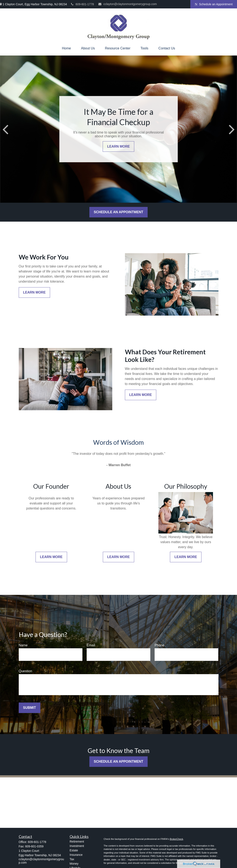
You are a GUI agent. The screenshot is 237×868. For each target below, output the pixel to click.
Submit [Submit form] (30, 708)
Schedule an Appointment (214, 4)
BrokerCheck (176, 839)
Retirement (77, 842)
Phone (159, 645)
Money (74, 864)
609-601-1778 (82, 4)
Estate (74, 850)
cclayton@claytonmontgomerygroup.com (128, 4)
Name (23, 645)
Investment (77, 846)
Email (91, 645)
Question (25, 671)
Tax (72, 859)
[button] (67, 48)
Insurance (76, 855)
